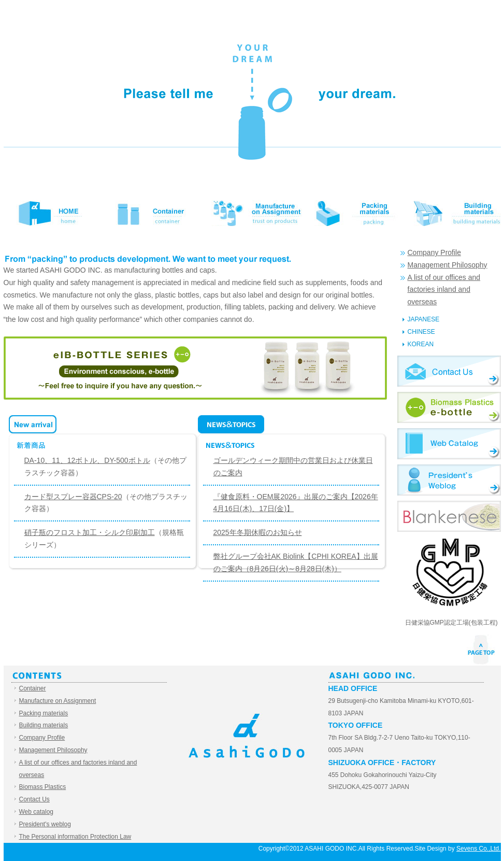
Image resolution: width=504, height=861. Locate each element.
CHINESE (421, 332)
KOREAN (421, 344)
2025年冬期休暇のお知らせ (258, 532)
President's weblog (449, 480)
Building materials (451, 213)
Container (153, 213)
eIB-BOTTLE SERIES (195, 368)
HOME (53, 213)
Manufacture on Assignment (252, 213)
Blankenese (449, 516)
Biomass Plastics (449, 407)
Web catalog (449, 444)
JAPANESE (424, 319)
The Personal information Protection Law (75, 837)
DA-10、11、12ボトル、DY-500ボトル (87, 460)
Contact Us (449, 371)
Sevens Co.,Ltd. (478, 849)
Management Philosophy (448, 265)
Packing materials (352, 213)
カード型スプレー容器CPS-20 (73, 497)
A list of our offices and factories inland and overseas (444, 290)
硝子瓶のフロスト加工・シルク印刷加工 (90, 532)
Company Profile (435, 252)
